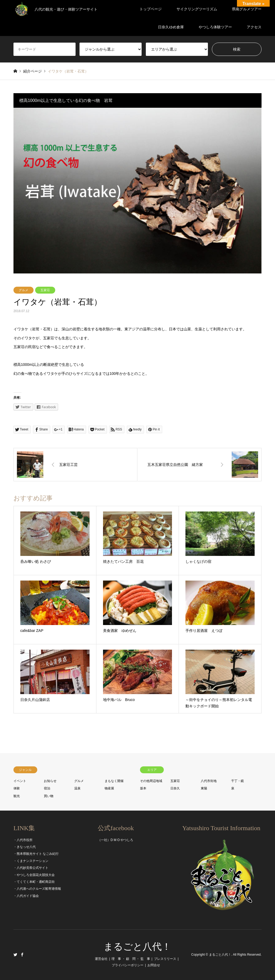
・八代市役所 (23, 840)
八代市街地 (209, 781)
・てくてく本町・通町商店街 (34, 882)
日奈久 (175, 788)
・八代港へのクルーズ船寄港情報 (37, 889)
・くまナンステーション (31, 861)
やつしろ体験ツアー (215, 27)
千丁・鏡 (237, 781)
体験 (17, 788)
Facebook (22, 955)
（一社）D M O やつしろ (115, 840)
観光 (17, 796)
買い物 (49, 796)
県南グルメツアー (247, 9)
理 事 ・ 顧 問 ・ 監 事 (131, 959)
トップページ (151, 9)
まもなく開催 (114, 781)
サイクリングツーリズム (197, 9)
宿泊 (47, 788)
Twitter (15, 955)
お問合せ (154, 965)
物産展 (109, 788)
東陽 (204, 788)
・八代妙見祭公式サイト (31, 868)
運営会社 (101, 959)
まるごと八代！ (137, 947)
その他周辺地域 (151, 781)
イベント (20, 781)
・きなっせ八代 (25, 847)
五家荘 (45, 290)
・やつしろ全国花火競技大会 (34, 875)
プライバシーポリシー (128, 965)
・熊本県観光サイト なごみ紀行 (36, 854)
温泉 (77, 788)
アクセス (254, 27)
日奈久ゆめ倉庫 (171, 27)
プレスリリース (165, 959)
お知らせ (50, 781)
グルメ (24, 290)
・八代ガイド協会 (26, 896)
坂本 (143, 788)
